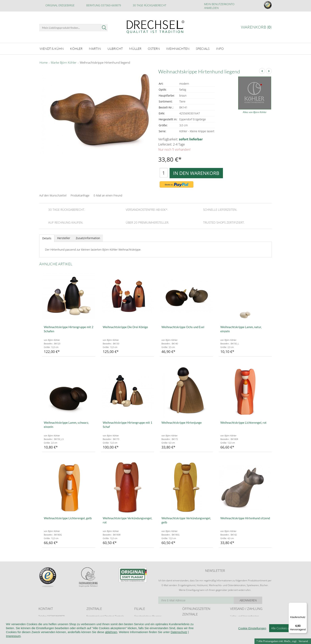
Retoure (234, 619)
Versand (303, 641)
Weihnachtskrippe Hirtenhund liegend (105, 62)
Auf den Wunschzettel (53, 195)
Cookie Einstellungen (252, 637)
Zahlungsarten (238, 623)
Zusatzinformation (88, 237)
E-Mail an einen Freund (108, 195)
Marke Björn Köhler (64, 62)
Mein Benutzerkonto (219, 4)
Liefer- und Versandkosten (244, 616)
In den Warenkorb (196, 172)
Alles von (255, 112)
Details (47, 238)
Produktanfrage (80, 195)
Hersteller (64, 237)
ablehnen (111, 641)
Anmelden (211, 8)
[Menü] (305, 605)
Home (44, 62)
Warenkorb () (256, 27)
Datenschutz (179, 641)
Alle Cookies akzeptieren (287, 637)
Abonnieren (258, 600)
